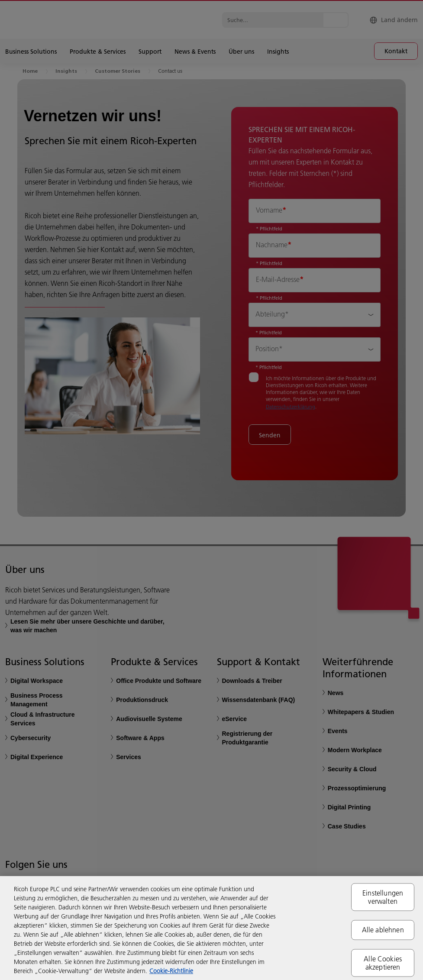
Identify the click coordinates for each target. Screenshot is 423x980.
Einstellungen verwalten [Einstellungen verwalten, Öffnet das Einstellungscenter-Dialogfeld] (383, 897)
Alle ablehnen (383, 930)
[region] (211, 928)
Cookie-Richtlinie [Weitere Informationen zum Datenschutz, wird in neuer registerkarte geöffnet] (171, 971)
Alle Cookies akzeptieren (383, 962)
